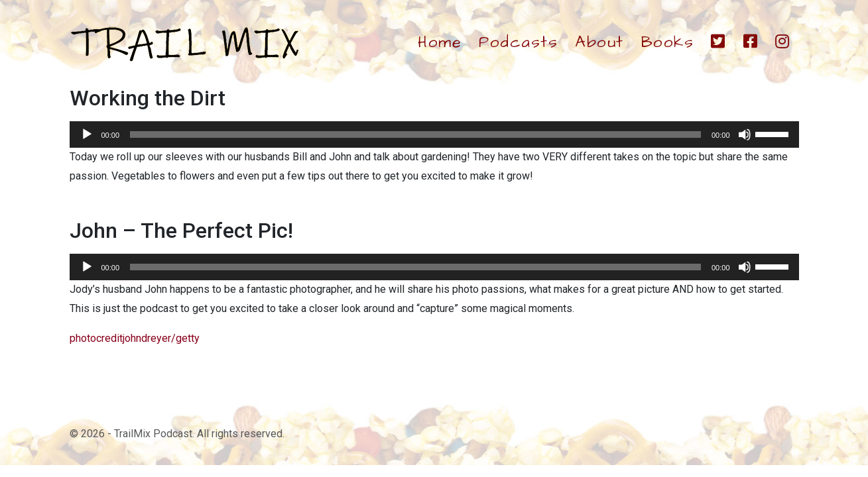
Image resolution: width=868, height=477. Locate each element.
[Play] (87, 134)
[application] (434, 134)
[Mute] (745, 134)
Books (668, 42)
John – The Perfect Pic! (181, 231)
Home (440, 42)
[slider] (415, 134)
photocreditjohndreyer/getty (135, 338)
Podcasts (518, 42)
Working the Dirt (148, 98)
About (599, 42)
